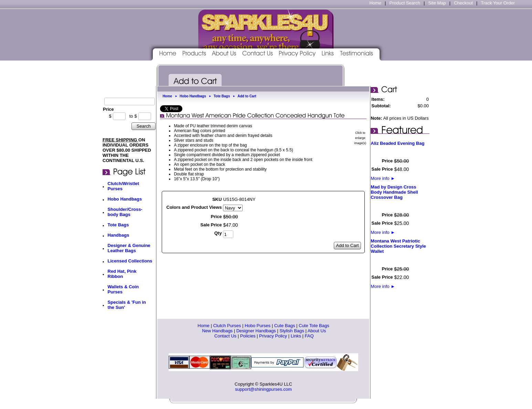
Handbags (119, 235)
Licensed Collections (130, 261)
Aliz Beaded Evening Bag (397, 143)
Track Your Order (498, 3)
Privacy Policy (273, 336)
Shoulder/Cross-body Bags (125, 212)
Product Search (405, 3)
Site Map (437, 3)
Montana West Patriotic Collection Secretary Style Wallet (398, 246)
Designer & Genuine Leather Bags (129, 248)
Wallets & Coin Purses (123, 289)
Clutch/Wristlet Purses (124, 186)
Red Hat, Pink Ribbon (122, 274)
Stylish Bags (292, 331)
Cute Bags (285, 326)
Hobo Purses (258, 326)
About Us (317, 331)
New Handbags (217, 331)
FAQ (309, 336)
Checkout (463, 3)
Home (375, 3)
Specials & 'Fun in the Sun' (127, 305)
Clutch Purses (227, 326)
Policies (248, 336)
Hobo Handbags (125, 199)
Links (296, 336)
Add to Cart (247, 96)
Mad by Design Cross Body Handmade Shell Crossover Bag (394, 192)
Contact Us (225, 336)
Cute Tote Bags (314, 326)
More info (383, 178)
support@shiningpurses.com (263, 389)
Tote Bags (118, 225)
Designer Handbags (256, 331)
